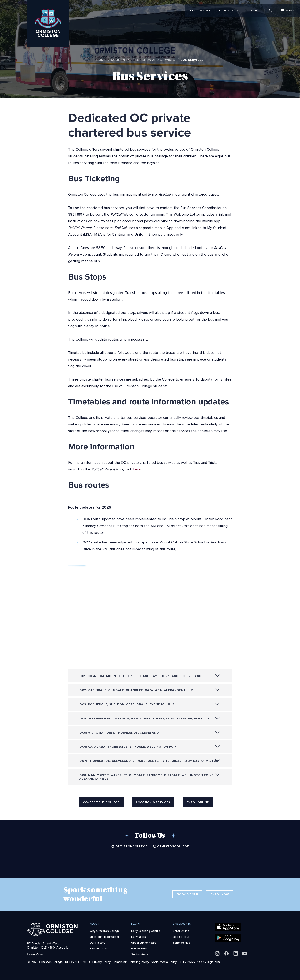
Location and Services (155, 60)
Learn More (35, 954)
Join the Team (99, 948)
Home (101, 60)
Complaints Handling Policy (131, 962)
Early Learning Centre (146, 931)
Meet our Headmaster (104, 937)
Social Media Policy (164, 962)
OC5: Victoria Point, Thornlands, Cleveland (119, 734)
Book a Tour (228, 11)
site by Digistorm (208, 962)
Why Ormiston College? (105, 931)
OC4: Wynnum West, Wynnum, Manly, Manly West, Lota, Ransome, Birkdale (144, 720)
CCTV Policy (187, 962)
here (137, 469)
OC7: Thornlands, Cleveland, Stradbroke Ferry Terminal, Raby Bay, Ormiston (149, 763)
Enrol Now (220, 894)
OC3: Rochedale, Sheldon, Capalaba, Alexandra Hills (127, 706)
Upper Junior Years (144, 943)
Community (121, 60)
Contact (253, 11)
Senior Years (140, 954)
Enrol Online (200, 11)
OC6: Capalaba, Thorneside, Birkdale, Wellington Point (129, 749)
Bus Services (192, 60)
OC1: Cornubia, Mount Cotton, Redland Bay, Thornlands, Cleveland (140, 678)
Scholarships (181, 943)
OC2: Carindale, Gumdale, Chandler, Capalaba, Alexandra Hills (136, 692)
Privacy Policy (101, 962)
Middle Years (140, 948)
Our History (97, 943)
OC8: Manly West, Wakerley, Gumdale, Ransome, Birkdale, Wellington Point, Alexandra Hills (147, 779)
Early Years (139, 937)
